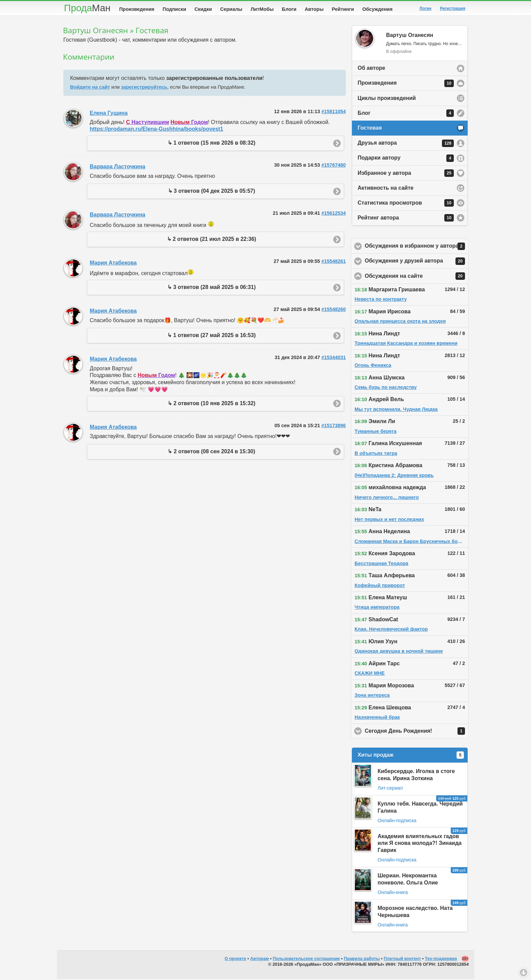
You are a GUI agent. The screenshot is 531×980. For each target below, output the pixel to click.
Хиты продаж (411, 756)
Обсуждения (377, 9)
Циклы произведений (387, 99)
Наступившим (147, 123)
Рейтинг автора (406, 219)
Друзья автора (406, 145)
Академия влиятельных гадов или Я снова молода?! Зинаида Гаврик (420, 845)
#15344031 (334, 359)
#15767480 (334, 166)
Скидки (203, 9)
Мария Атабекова (113, 264)
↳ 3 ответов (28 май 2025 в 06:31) (211, 288)
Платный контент (402, 960)
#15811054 (334, 113)
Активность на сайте (386, 189)
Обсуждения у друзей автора (417, 263)
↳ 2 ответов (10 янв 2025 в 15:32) (211, 405)
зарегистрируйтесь (144, 88)
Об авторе (371, 69)
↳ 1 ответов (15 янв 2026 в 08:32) (211, 144)
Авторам (260, 960)
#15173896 (334, 427)
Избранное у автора (406, 174)
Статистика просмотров (406, 204)
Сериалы (231, 9)
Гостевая (370, 129)
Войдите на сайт (90, 88)
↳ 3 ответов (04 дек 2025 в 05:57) (212, 192)
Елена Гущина (109, 114)
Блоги (289, 9)
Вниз (524, 973)
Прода (87, 8)
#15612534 (334, 214)
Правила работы (362, 960)
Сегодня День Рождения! (417, 732)
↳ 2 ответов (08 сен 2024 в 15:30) (211, 453)
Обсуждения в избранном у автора (417, 248)
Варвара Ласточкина (118, 168)
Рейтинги (343, 9)
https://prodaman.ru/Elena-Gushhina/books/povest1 (156, 130)
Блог (406, 114)
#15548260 (334, 311)
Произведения (137, 9)
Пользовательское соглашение (306, 960)
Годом (189, 123)
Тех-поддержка (441, 960)
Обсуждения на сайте (417, 277)
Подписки (174, 9)
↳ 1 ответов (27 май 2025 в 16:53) (211, 337)
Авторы (314, 9)
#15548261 (334, 263)
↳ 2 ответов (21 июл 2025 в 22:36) (212, 240)
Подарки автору (406, 160)
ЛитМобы (262, 9)
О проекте (235, 960)
